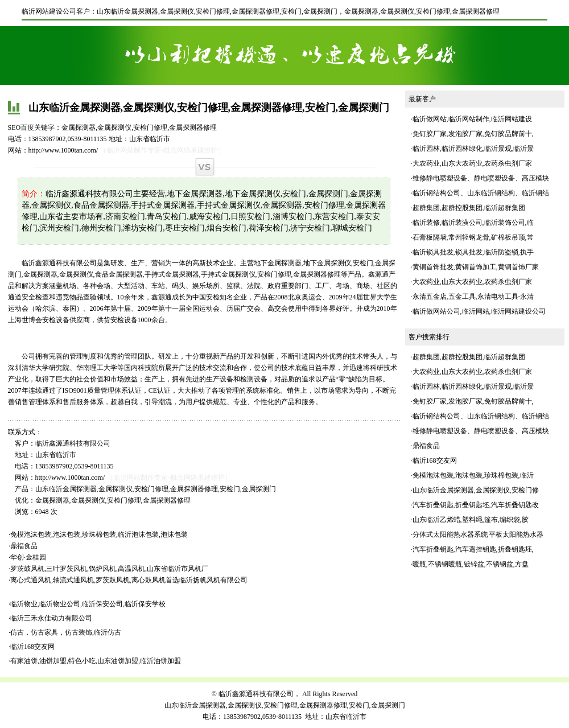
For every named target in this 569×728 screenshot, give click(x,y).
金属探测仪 (397, 11)
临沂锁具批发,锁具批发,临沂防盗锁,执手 (473, 252)
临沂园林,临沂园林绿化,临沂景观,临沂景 (473, 149)
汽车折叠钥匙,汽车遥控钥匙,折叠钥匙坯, (473, 549)
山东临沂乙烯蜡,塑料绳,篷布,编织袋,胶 (471, 520)
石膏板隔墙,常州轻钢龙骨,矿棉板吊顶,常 (473, 237)
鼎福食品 (24, 546)
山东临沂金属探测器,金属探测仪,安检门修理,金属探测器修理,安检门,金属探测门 (217, 11)
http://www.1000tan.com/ (63, 150)
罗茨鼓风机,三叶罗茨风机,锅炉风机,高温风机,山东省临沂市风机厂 (109, 569)
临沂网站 (476, 311)
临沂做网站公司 (436, 311)
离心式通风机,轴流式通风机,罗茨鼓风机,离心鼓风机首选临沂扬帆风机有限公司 (129, 580)
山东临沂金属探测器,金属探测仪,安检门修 (476, 490)
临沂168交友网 (32, 647)
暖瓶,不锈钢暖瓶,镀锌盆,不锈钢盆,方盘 (471, 564)
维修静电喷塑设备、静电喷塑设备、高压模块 (481, 178)
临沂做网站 (430, 119)
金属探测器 (361, 11)
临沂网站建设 (512, 119)
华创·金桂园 (28, 557)
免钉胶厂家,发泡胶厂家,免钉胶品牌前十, (473, 134)
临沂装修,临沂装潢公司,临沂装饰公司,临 (473, 223)
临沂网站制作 (469, 119)
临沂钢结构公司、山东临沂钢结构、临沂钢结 (481, 193)
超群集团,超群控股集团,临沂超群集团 (469, 208)
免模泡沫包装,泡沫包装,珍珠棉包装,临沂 (473, 475)
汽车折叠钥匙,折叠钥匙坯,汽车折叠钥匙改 (476, 505)
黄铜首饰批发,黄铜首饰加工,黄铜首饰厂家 (476, 267)
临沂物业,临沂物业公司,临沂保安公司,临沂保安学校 (88, 604)
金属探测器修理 (476, 11)
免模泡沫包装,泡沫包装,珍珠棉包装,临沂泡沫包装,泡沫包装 (99, 534)
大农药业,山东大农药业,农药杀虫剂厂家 (472, 163)
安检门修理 (433, 11)
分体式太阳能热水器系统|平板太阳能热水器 (478, 534)
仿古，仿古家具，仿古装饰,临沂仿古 (66, 632)
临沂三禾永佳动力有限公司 (51, 618)
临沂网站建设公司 (49, 11)
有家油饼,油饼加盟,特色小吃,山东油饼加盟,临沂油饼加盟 (96, 661)
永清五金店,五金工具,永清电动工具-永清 (473, 297)
